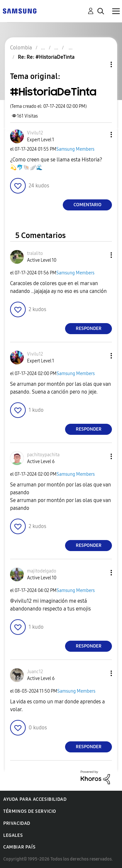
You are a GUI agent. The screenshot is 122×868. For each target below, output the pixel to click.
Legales (13, 835)
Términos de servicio (30, 811)
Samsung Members (75, 149)
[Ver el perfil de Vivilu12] (35, 133)
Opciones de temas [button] (100, 64)
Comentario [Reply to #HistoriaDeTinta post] (88, 205)
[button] (101, 135)
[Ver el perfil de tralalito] (35, 253)
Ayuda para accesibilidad (35, 799)
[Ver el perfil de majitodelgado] (42, 571)
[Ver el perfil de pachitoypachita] (43, 455)
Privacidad (17, 823)
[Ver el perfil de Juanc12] (35, 672)
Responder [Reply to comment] (89, 328)
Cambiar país (19, 847)
